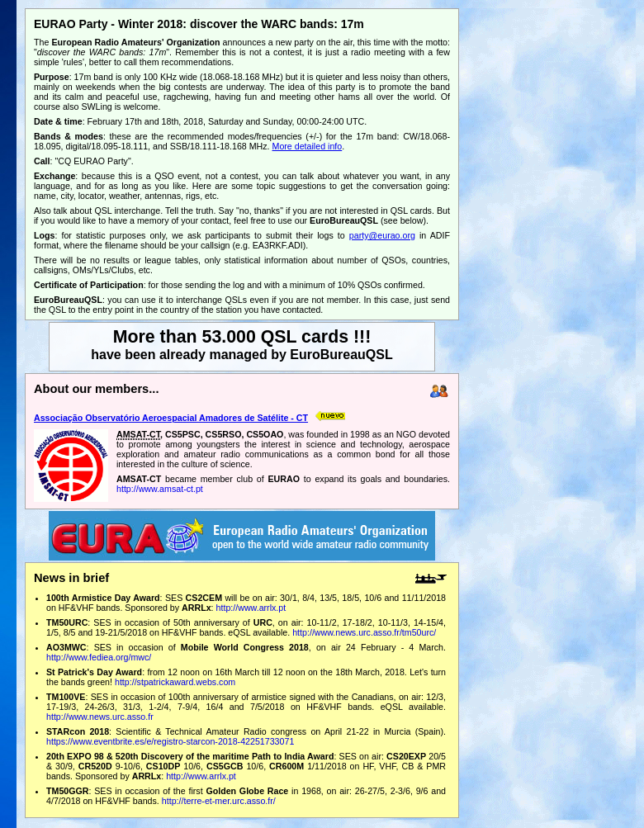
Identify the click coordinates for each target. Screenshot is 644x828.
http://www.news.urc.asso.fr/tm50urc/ (364, 632)
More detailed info (308, 146)
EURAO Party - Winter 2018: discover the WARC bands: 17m (199, 24)
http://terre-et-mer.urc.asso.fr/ (219, 801)
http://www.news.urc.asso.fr (100, 717)
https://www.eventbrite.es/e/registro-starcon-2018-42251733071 (170, 741)
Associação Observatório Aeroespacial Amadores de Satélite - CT (171, 418)
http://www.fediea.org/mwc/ (99, 657)
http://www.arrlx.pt (251, 608)
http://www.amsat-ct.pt (160, 489)
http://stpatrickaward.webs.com (175, 682)
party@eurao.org (382, 235)
